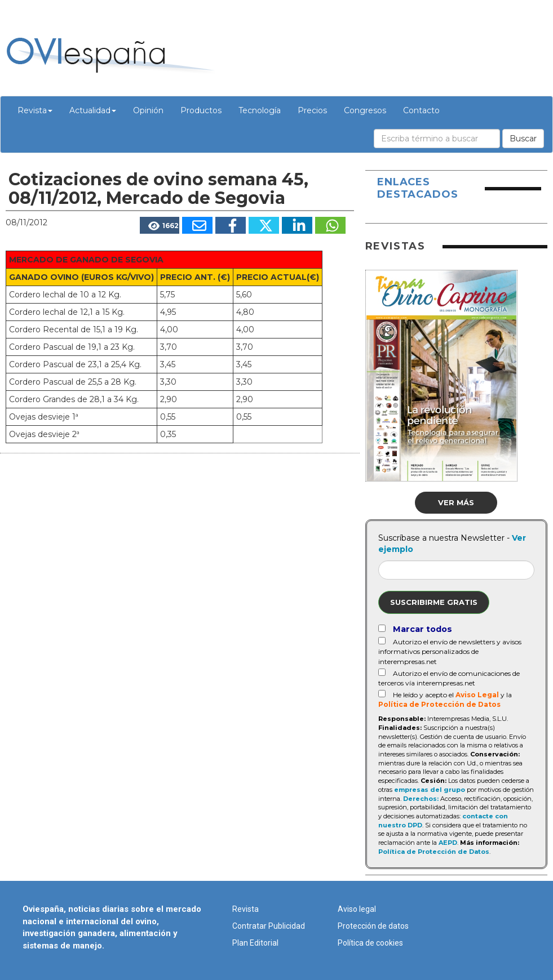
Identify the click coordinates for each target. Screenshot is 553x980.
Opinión (148, 110)
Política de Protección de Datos (439, 704)
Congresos (365, 110)
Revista (35, 110)
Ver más (456, 502)
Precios (312, 110)
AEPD (448, 843)
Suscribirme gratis (434, 602)
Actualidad (93, 110)
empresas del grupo (430, 790)
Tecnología (260, 110)
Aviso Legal (477, 695)
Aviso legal (357, 909)
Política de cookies (370, 943)
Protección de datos (373, 926)
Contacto (421, 110)
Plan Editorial (255, 943)
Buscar (523, 139)
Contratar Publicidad (269, 926)
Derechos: (421, 799)
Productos (201, 110)
